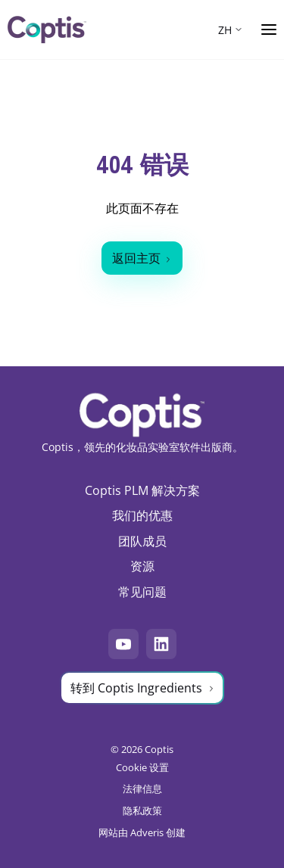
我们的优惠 (142, 515)
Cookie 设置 (142, 767)
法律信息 (142, 789)
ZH (225, 30)
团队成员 (142, 541)
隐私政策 (142, 810)
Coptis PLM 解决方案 (142, 490)
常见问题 (142, 592)
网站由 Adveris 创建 (142, 832)
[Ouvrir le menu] (269, 30)
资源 (142, 566)
